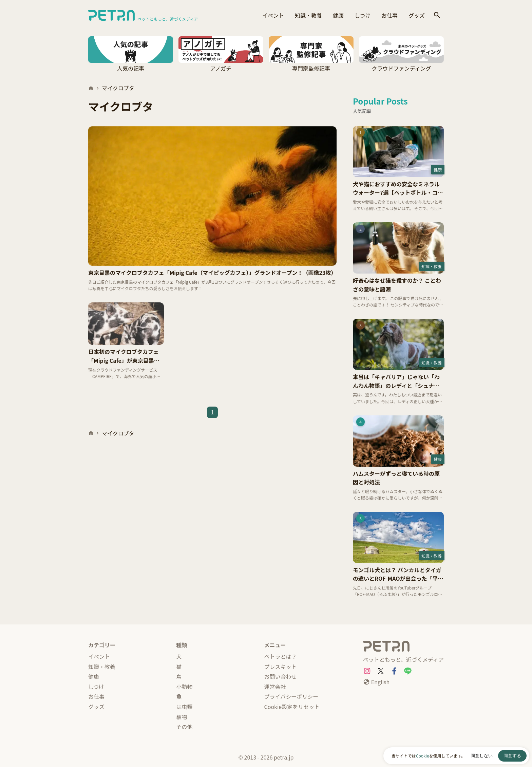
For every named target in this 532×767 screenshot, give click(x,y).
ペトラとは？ (281, 656)
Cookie (423, 756)
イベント (273, 15)
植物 (182, 717)
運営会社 (275, 687)
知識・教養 (308, 15)
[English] (376, 682)
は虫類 (184, 707)
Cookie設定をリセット (292, 707)
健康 (338, 15)
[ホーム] (91, 88)
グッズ (417, 15)
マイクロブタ (118, 88)
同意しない (482, 756)
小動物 (184, 687)
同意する (512, 756)
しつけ (363, 15)
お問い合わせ (281, 676)
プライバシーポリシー (291, 696)
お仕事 (389, 15)
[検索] (437, 15)
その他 (184, 727)
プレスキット (281, 667)
